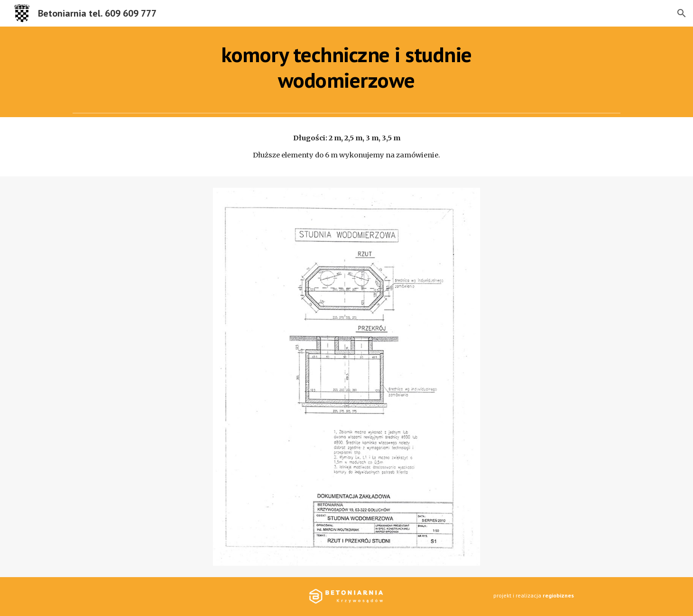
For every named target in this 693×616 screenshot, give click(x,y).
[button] (682, 13)
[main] (347, 68)
